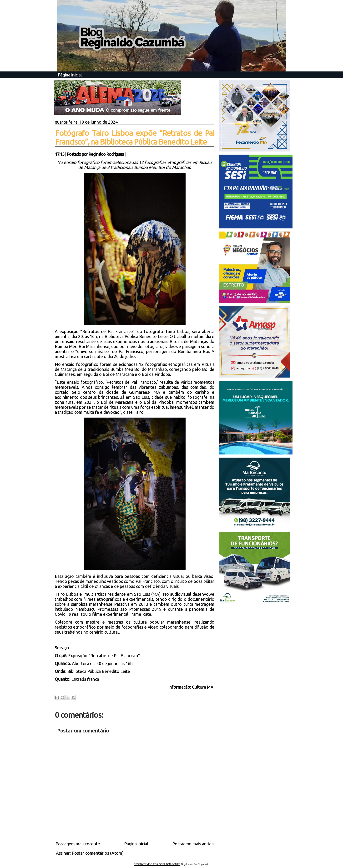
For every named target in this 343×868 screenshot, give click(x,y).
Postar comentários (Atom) (98, 853)
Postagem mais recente (78, 844)
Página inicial (70, 75)
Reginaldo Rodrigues (106, 154)
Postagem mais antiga (193, 844)
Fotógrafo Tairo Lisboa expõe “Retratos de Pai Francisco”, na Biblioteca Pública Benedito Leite (135, 137)
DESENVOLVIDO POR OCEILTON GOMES (157, 864)
